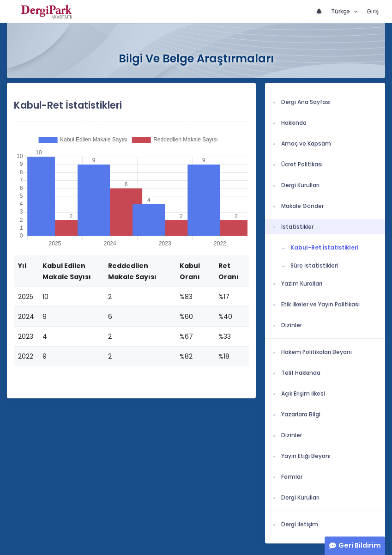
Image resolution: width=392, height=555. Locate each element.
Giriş (373, 11)
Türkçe (341, 11)
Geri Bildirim (360, 545)
